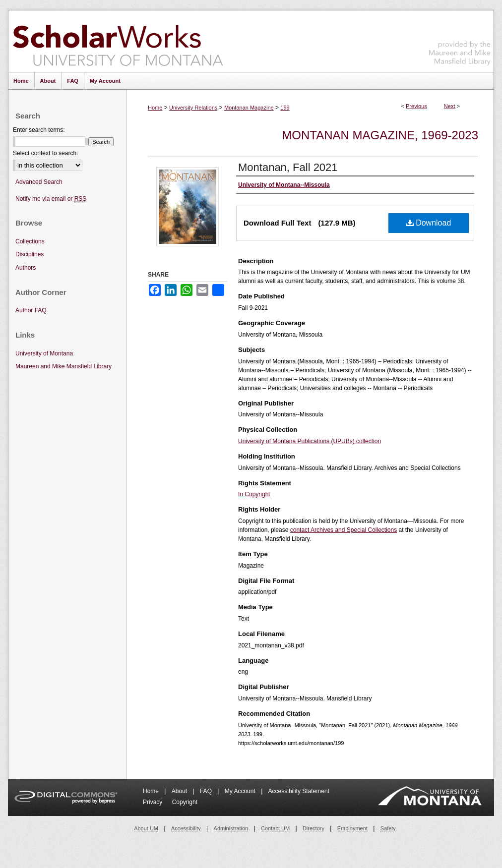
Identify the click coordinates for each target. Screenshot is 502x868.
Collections (30, 241)
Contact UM (275, 828)
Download (429, 223)
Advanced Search (39, 182)
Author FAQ (31, 310)
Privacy (154, 802)
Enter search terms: (39, 130)
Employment (352, 828)
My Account (241, 791)
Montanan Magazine (249, 108)
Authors (26, 268)
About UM (146, 828)
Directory (314, 828)
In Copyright (254, 494)
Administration (231, 828)
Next (450, 106)
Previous (416, 106)
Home (155, 108)
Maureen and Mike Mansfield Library (460, 39)
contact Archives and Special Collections (344, 530)
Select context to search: (45, 153)
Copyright (185, 802)
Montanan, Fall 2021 (288, 167)
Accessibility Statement (299, 791)
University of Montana (44, 353)
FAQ (207, 791)
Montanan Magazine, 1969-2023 (380, 135)
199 (285, 108)
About (180, 791)
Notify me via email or (51, 199)
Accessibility (186, 828)
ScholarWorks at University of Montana (118, 41)
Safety (388, 828)
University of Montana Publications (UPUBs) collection (310, 441)
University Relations (193, 108)
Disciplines (30, 254)
